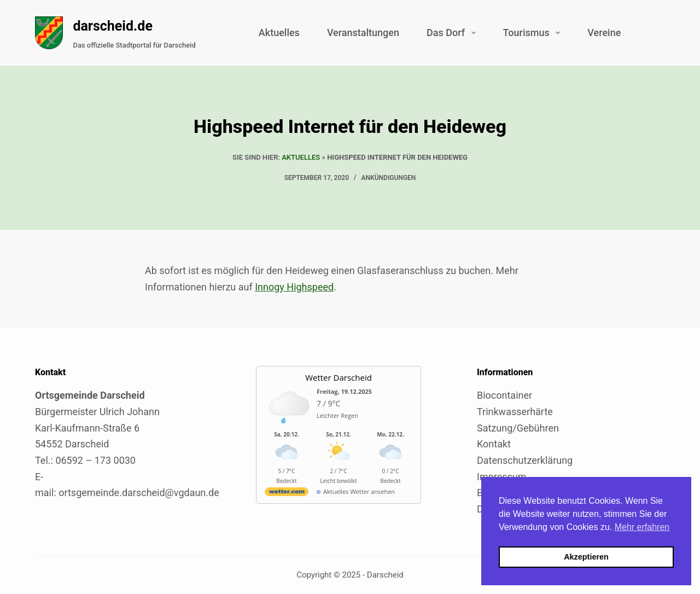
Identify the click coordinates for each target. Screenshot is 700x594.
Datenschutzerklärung (525, 460)
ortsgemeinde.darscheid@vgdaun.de (139, 493)
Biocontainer (504, 395)
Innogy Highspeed (294, 287)
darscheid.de (113, 26)
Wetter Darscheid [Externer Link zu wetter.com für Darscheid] (339, 377)
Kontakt (494, 444)
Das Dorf (453, 33)
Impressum (502, 477)
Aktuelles (279, 33)
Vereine (604, 33)
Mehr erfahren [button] (642, 527)
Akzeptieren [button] (586, 557)
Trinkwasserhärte (515, 412)
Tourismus (534, 33)
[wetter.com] (287, 494)
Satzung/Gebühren (518, 428)
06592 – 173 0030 (95, 460)
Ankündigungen (389, 178)
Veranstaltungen (363, 33)
